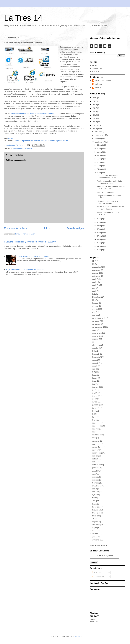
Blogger (78, 636)
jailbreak (95, 405)
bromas (95, 303)
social (94, 489)
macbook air (97, 426)
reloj (94, 474)
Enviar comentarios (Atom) (26, 234)
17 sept (100, 226)
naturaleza (96, 459)
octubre (98, 139)
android (95, 273)
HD (94, 372)
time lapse (96, 513)
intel (94, 384)
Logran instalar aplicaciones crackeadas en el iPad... (107, 177)
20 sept (100, 173)
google (95, 366)
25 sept (100, 162)
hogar (94, 375)
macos (95, 432)
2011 (95, 125)
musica (95, 456)
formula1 (96, 354)
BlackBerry (96, 297)
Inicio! (95, 65)
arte (94, 288)
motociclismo (97, 447)
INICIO (93, 619)
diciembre (99, 132)
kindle (95, 411)
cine (94, 312)
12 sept (100, 243)
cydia (94, 330)
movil (94, 450)
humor (95, 378)
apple (94, 279)
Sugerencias (97, 68)
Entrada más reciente (16, 228)
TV (93, 519)
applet (95, 282)
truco (94, 516)
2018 (95, 105)
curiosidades (97, 327)
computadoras (18, 149)
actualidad (96, 270)
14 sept (100, 236)
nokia (94, 462)
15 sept (100, 233)
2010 (95, 129)
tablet (94, 498)
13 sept (100, 239)
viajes (94, 528)
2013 (95, 118)
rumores (95, 480)
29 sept (100, 149)
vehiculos (96, 525)
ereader (95, 348)
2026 (95, 98)
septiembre (100, 142)
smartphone (97, 486)
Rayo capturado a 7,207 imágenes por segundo (25, 270)
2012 (95, 122)
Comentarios (98, 577)
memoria (96, 441)
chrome (95, 306)
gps (94, 369)
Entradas (96, 573)
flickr (94, 351)
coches (95, 315)
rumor (95, 477)
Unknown (99, 84)
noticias (95, 465)
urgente (95, 522)
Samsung (96, 483)
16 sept (100, 229)
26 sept (100, 159)
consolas (96, 321)
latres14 (98, 88)
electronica (96, 345)
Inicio (47, 228)
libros (94, 417)
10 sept (100, 250)
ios (93, 390)
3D (93, 261)
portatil (95, 471)
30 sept (100, 145)
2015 (95, 115)
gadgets (95, 363)
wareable (96, 534)
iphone (95, 396)
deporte (95, 339)
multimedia (96, 453)
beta (94, 294)
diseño (95, 342)
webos (95, 537)
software (96, 492)
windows (96, 540)
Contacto (96, 71)
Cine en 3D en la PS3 (105, 192)
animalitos (96, 276)
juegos (95, 408)
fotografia (96, 357)
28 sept (100, 152)
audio (94, 291)
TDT (94, 501)
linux (94, 420)
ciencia (95, 309)
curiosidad (96, 324)
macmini (95, 429)
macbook (96, 423)
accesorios (96, 267)
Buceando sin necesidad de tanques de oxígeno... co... (111, 188)
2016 (95, 111)
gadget (95, 360)
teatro (94, 504)
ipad (94, 393)
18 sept (100, 222)
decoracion (97, 333)
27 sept (100, 155)
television (96, 510)
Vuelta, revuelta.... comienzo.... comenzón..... (35, 256)
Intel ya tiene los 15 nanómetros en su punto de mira (110, 208)
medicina (96, 435)
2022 (95, 101)
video (94, 531)
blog (94, 300)
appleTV (95, 285)
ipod (94, 399)
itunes (95, 402)
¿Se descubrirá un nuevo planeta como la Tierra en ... (110, 202)
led (93, 414)
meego (95, 438)
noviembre (99, 135)
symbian (95, 495)
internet (95, 387)
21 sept (100, 169)
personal (96, 468)
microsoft (28, 149)
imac (94, 381)
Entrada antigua (75, 228)
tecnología (96, 507)
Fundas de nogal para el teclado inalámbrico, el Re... (109, 182)
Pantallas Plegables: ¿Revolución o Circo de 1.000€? (30, 242)
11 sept (100, 246)
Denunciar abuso (98, 546)
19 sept (100, 219)
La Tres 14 (23, 18)
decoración (97, 336)
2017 (95, 108)
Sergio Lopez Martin (103, 80)
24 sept (100, 166)
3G (93, 264)
